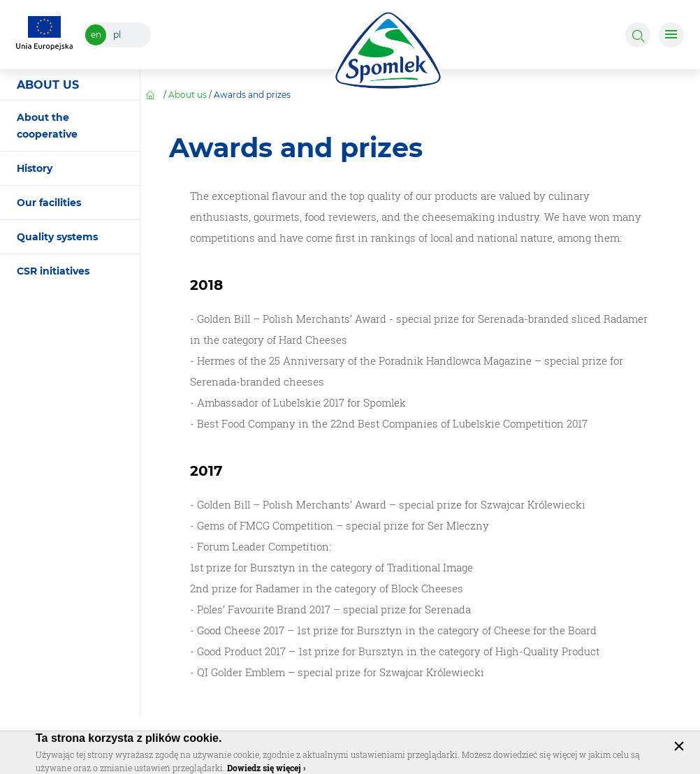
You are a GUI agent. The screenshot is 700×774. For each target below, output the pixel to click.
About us (188, 95)
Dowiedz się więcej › (266, 768)
